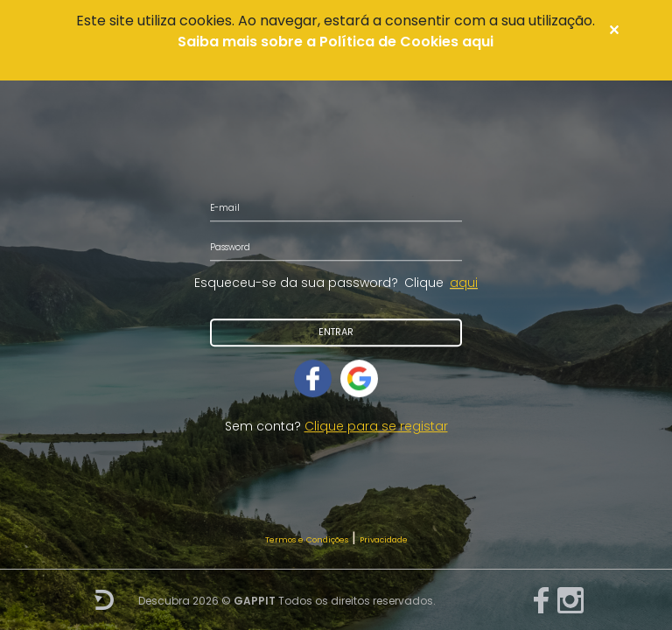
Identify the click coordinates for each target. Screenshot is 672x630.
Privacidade (384, 539)
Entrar (336, 332)
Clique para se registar (376, 426)
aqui (464, 283)
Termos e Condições (307, 539)
